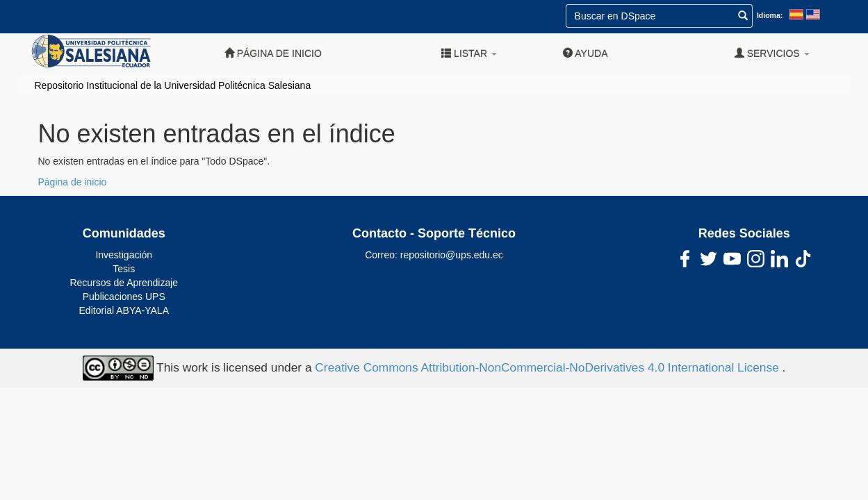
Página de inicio (273, 53)
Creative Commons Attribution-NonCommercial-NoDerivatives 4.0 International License (548, 367)
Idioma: (770, 15)
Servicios (772, 53)
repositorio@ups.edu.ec (452, 255)
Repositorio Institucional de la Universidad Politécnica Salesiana (173, 85)
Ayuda (585, 53)
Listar (469, 53)
